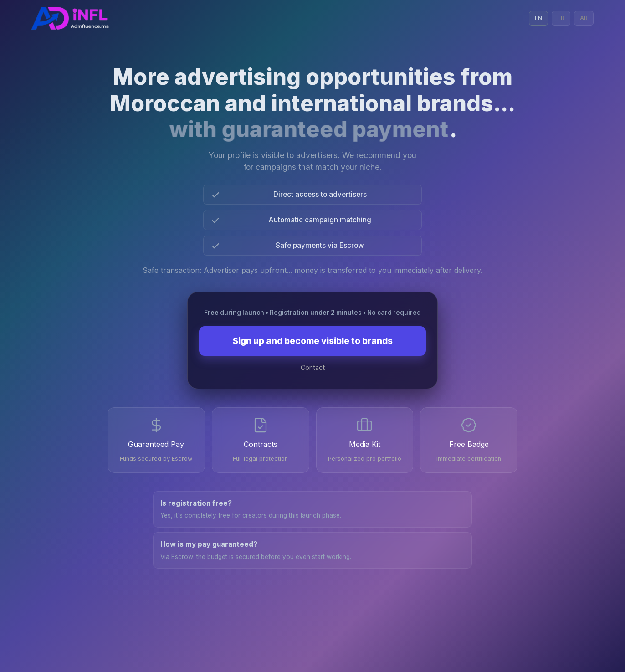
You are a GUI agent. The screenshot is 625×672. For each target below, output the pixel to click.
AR (584, 18)
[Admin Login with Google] (70, 18)
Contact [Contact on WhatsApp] (313, 367)
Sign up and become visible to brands (312, 341)
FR (561, 18)
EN (538, 18)
